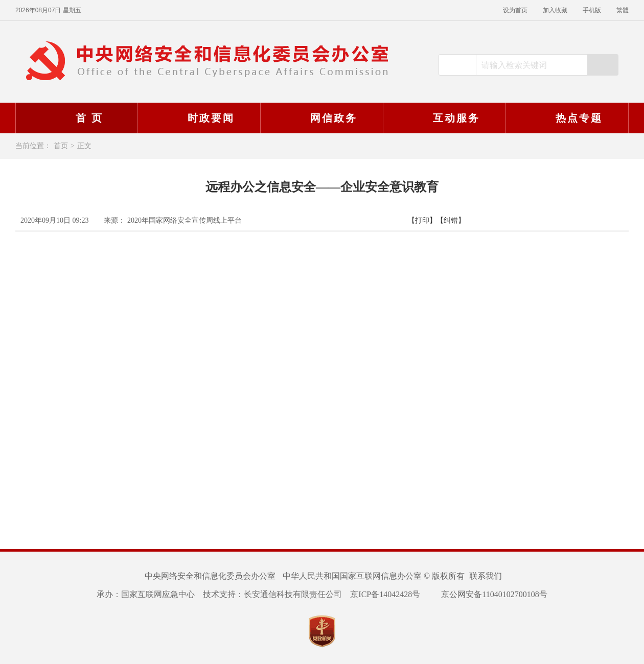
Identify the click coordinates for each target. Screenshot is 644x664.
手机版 (592, 10)
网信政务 (320, 118)
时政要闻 (198, 118)
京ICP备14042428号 (385, 594)
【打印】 (422, 220)
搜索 (603, 65)
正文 (84, 146)
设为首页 (515, 10)
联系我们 (486, 576)
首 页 (76, 118)
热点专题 (566, 118)
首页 (61, 146)
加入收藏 (555, 10)
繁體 (623, 10)
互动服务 (443, 118)
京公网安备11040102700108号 (488, 594)
